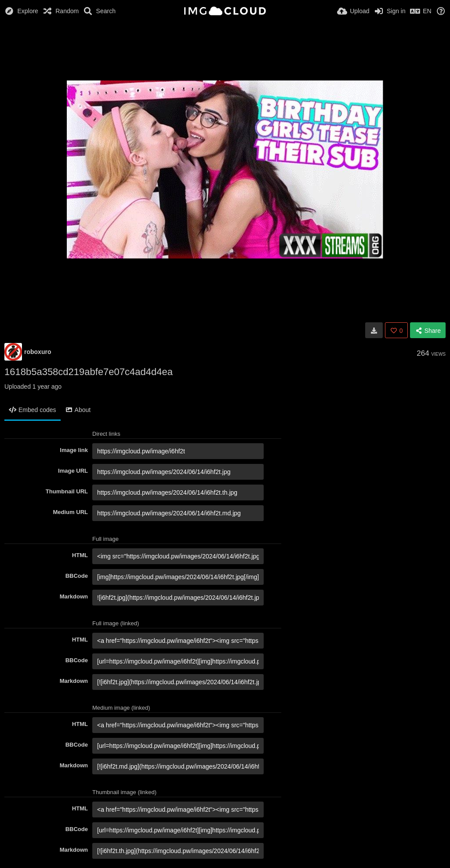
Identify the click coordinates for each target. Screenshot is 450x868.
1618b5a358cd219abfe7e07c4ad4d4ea (89, 372)
